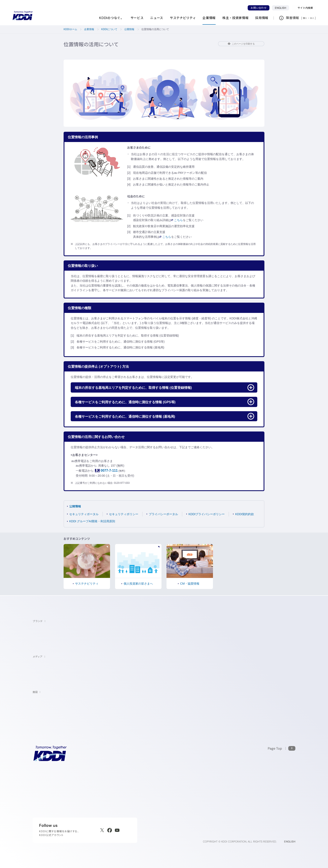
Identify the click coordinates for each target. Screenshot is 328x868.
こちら (177, 220)
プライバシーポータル (163, 514)
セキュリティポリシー (124, 514)
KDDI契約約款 (244, 514)
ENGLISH (282, 8)
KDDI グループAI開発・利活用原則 (92, 521)
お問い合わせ (259, 8)
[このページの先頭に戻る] (282, 748)
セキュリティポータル (84, 514)
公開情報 (75, 506)
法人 (312, 18)
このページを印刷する (241, 44)
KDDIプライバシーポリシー (207, 514)
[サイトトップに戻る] (23, 16)
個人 (305, 18)
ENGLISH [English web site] (290, 842)
